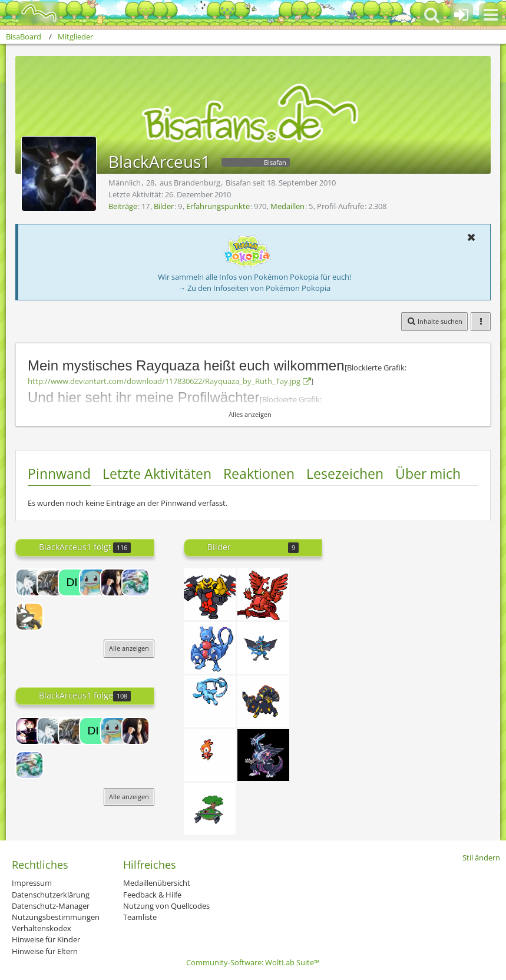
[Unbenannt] (263, 594)
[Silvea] (29, 617)
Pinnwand (59, 474)
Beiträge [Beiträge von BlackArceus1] (123, 206)
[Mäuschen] (93, 582)
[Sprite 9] (210, 701)
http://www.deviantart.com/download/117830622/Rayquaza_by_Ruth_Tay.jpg (164, 381)
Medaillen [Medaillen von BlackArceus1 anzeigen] (287, 206)
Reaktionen (259, 474)
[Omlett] (29, 582)
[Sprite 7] (210, 809)
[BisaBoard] (32, 13)
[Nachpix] (263, 701)
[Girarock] (210, 594)
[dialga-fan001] (72, 582)
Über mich (428, 474)
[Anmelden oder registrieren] (461, 15)
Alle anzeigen (129, 648)
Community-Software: (253, 962)
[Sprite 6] (263, 648)
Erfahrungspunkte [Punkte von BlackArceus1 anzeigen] (218, 206)
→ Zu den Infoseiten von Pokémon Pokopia (254, 288)
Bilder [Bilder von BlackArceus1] (164, 206)
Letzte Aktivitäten (157, 474)
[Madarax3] (114, 582)
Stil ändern (481, 857)
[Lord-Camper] (29, 731)
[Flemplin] (210, 755)
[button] (491, 15)
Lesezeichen (345, 474)
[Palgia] (263, 755)
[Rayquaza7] (135, 582)
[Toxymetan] (210, 648)
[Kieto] (51, 582)
